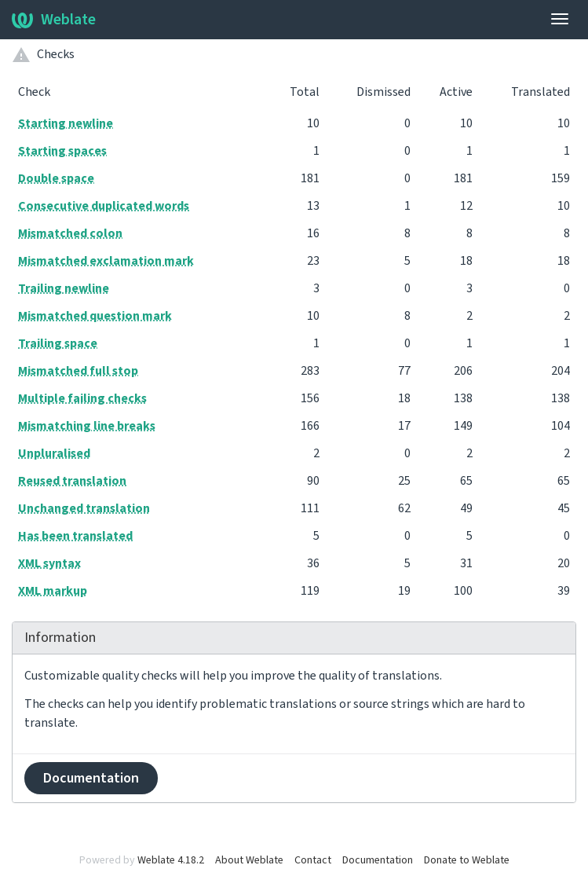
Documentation (91, 778)
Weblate (54, 20)
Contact (313, 860)
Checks (56, 54)
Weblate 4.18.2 (171, 860)
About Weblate (249, 860)
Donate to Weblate (467, 860)
